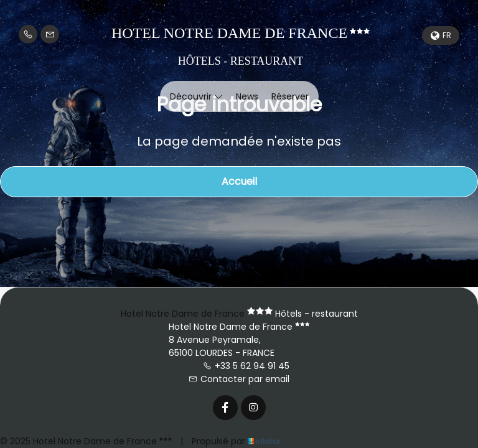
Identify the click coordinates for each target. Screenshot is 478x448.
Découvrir (196, 96)
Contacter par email (239, 379)
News (247, 96)
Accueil (239, 181)
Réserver (290, 96)
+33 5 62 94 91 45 (246, 366)
